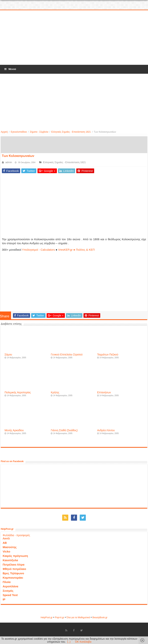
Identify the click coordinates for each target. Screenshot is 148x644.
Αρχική (4, 132)
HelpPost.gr (47, 617)
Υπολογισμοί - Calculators (39, 250)
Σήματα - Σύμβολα (39, 132)
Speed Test (10, 595)
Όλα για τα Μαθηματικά (78, 617)
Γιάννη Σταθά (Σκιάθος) (64, 430)
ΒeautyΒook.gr (100, 617)
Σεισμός (8, 591)
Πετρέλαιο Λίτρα (14, 565)
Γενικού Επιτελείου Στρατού (67, 355)
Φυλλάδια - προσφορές (16, 535)
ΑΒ (5, 543)
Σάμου (8, 355)
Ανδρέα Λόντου (106, 430)
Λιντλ (6, 538)
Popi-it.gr (60, 617)
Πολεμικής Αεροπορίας (18, 392)
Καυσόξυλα (10, 560)
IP (4, 599)
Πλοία (7, 582)
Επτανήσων (104, 392)
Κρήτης (55, 392)
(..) (69, 642)
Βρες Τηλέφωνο (13, 573)
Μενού (10, 69)
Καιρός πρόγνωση (15, 556)
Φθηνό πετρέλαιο (14, 569)
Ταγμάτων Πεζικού (108, 355)
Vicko (6, 551)
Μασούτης (10, 547)
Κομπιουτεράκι (13, 578)
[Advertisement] (74, 38)
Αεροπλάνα (10, 586)
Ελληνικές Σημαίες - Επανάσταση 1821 (71, 132)
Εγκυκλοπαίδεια (19, 132)
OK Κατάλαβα (83, 642)
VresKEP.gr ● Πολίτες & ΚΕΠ (76, 250)
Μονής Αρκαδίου (14, 430)
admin (9, 162)
